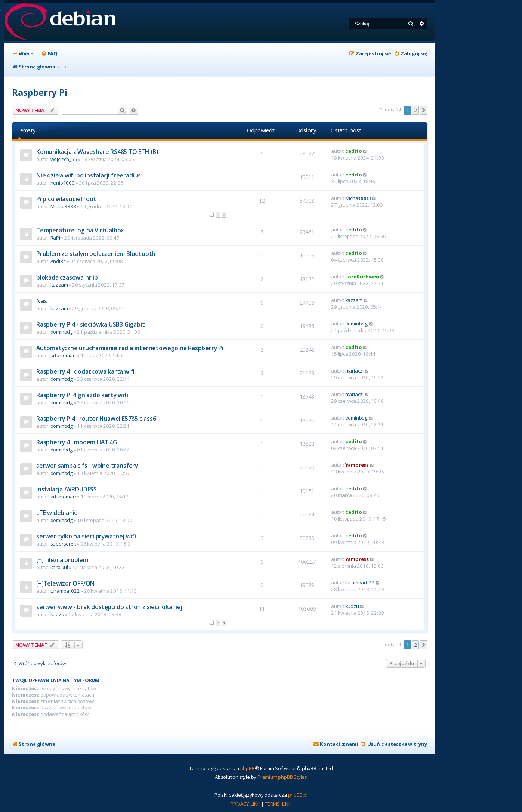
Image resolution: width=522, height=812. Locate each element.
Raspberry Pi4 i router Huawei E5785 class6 (96, 419)
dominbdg (62, 332)
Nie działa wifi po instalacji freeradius (89, 175)
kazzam (59, 285)
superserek (63, 544)
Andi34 (58, 261)
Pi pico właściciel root (66, 199)
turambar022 (65, 591)
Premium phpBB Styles (282, 777)
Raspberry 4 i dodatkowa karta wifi (85, 371)
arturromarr (64, 355)
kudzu (57, 614)
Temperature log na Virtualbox (80, 230)
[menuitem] (49, 54)
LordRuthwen (362, 277)
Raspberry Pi (40, 92)
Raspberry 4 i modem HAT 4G (77, 442)
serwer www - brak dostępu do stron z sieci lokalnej (109, 607)
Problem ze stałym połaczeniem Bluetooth (96, 254)
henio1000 (63, 183)
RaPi (55, 238)
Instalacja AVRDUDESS (67, 489)
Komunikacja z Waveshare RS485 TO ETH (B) (97, 152)
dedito (354, 151)
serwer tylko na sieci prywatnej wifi (86, 536)
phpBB (248, 768)
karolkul (59, 567)
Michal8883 (63, 206)
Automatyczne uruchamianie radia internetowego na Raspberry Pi (130, 348)
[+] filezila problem (62, 560)
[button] (424, 110)
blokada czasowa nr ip (67, 277)
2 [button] (415, 110)
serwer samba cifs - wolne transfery (87, 466)
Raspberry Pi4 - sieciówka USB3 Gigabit (90, 324)
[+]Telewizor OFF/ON (65, 583)
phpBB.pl (298, 795)
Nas (41, 301)
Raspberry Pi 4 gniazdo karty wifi (82, 395)
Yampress (357, 465)
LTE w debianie (57, 513)
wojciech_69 (64, 159)
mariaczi (354, 371)
